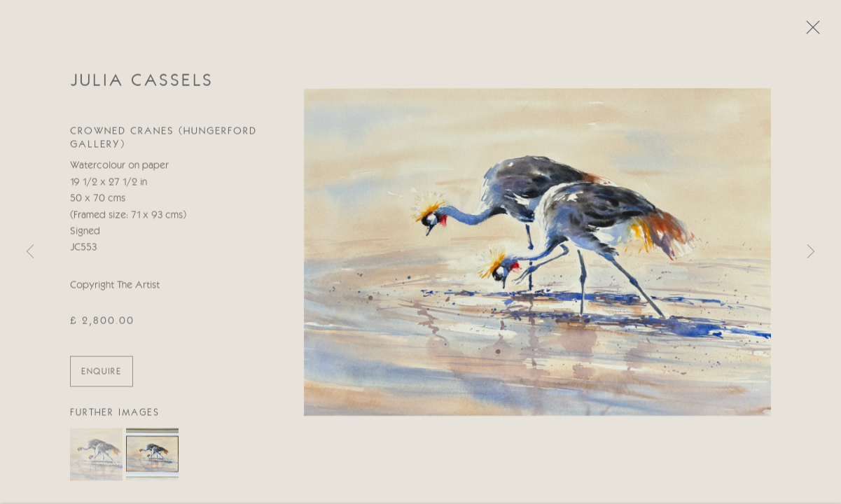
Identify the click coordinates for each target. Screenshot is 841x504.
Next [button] (811, 252)
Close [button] (809, 31)
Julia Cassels (142, 82)
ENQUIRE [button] (102, 373)
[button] (96, 456)
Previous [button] (30, 252)
